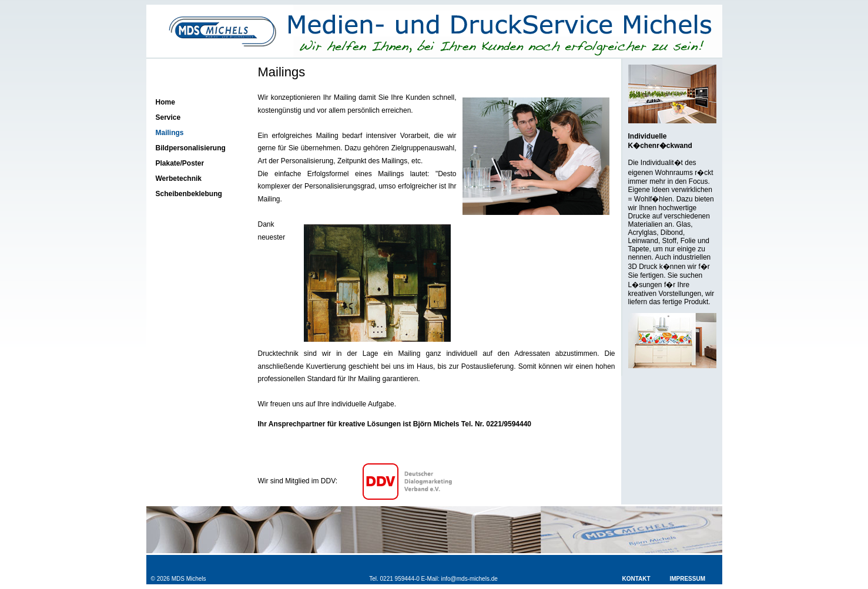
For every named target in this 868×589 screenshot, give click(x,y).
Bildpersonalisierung (191, 148)
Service (168, 117)
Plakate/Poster (180, 163)
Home (165, 102)
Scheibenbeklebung (189, 194)
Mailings (170, 133)
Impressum (687, 579)
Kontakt (636, 579)
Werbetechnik (179, 179)
